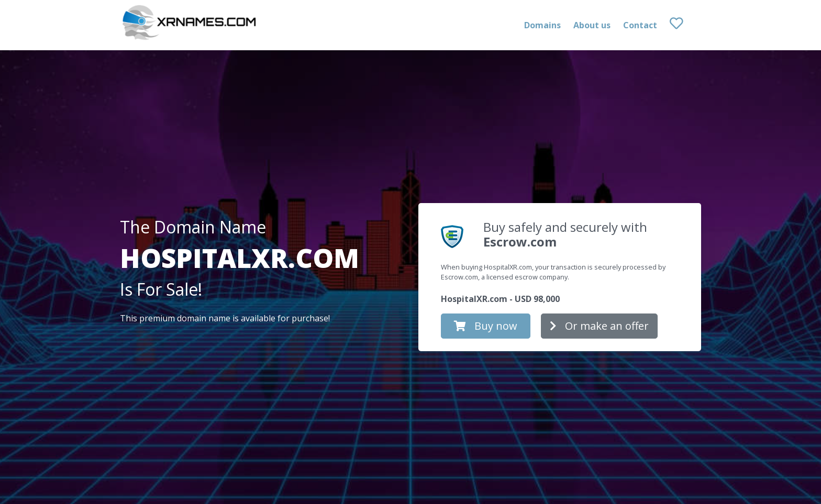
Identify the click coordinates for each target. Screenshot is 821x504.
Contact (640, 25)
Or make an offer (599, 326)
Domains (542, 25)
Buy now (486, 326)
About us (592, 25)
